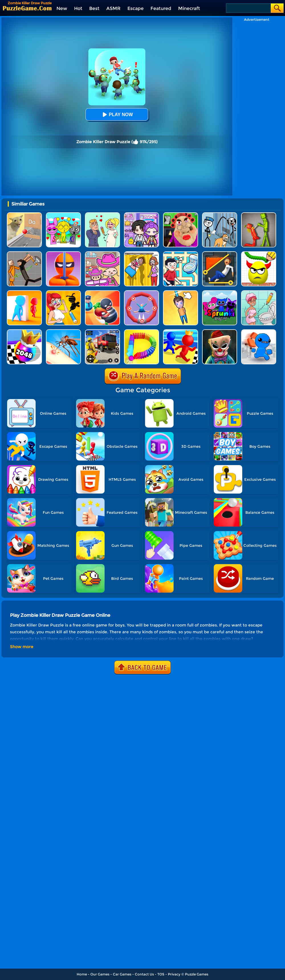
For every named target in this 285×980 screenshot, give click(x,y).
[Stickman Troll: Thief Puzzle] (220, 214)
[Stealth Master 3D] (63, 253)
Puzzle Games (197, 974)
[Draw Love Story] (102, 214)
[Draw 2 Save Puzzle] (259, 292)
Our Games (100, 974)
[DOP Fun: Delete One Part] (142, 253)
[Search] (248, 8)
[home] (27, 8)
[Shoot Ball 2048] (24, 331)
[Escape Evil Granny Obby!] (181, 214)
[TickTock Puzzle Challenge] (24, 214)
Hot (78, 8)
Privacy (174, 974)
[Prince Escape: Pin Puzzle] (220, 253)
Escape (136, 8)
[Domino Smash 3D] (142, 331)
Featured (161, 8)
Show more (22, 647)
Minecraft (189, 8)
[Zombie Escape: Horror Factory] (220, 331)
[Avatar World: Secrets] (142, 214)
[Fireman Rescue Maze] (102, 331)
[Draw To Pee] (181, 253)
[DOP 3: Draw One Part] (63, 292)
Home (82, 974)
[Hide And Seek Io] (24, 292)
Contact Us (144, 974)
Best (94, 8)
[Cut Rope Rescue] (181, 292)
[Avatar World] (102, 253)
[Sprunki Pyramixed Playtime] (220, 292)
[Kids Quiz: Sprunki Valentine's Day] (63, 214)
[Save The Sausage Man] (142, 292)
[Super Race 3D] (181, 331)
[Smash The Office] (259, 331)
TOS (161, 974)
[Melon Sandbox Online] (259, 214)
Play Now (117, 115)
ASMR (113, 8)
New (62, 8)
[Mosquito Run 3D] (63, 331)
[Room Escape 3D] (102, 292)
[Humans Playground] (24, 253)
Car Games (122, 974)
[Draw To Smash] (259, 253)
